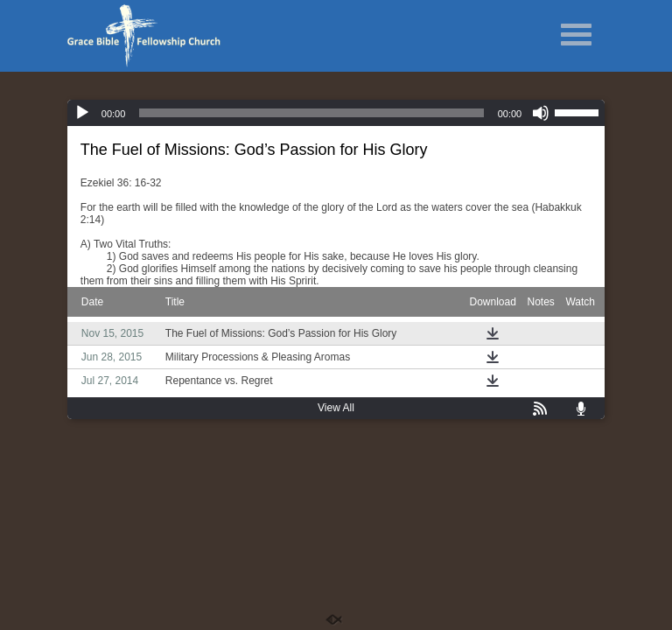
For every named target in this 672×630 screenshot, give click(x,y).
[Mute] (541, 113)
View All (336, 408)
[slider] (311, 113)
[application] (336, 113)
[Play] (82, 113)
